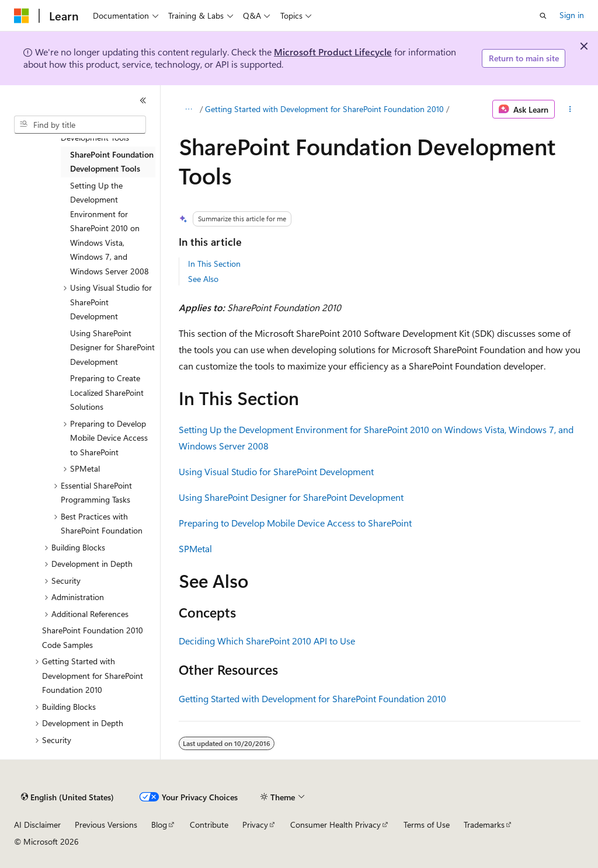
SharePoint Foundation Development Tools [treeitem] (112, 162)
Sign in (572, 15)
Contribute (209, 825)
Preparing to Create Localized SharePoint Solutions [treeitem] (107, 392)
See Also (203, 279)
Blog (159, 825)
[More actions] (570, 109)
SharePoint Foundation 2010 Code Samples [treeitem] (93, 637)
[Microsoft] (22, 16)
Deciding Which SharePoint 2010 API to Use (267, 641)
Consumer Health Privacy (335, 825)
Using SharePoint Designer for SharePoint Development (291, 497)
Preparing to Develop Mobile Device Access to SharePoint (295, 523)
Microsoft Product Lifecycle (333, 52)
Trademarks (484, 825)
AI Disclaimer (37, 825)
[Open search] (543, 16)
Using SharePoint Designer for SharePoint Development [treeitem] (112, 347)
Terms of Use (427, 825)
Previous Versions (106, 825)
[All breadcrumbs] (189, 109)
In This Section (214, 264)
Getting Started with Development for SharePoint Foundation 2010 (324, 109)
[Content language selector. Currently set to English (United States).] (67, 797)
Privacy (255, 825)
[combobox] (80, 125)
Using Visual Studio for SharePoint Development (276, 471)
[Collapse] (143, 100)
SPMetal (195, 548)
